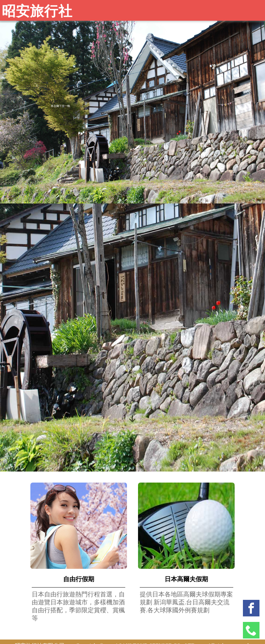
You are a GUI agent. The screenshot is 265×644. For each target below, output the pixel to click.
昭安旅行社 (37, 11)
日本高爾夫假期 (186, 579)
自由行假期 (79, 579)
